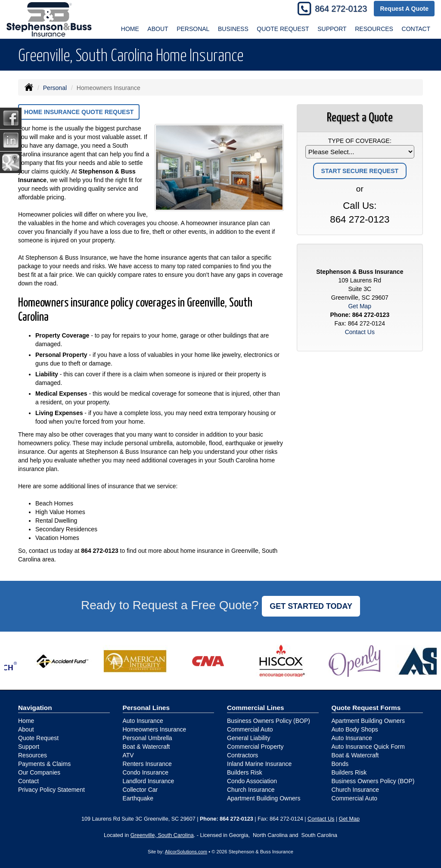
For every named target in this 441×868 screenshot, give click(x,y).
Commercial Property (255, 747)
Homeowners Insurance (155, 729)
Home (130, 29)
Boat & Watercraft (146, 747)
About (158, 29)
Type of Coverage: (360, 141)
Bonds (340, 764)
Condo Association (252, 781)
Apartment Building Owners (264, 798)
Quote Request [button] (283, 29)
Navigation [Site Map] (35, 708)
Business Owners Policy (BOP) (269, 721)
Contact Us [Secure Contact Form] (360, 332)
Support (29, 747)
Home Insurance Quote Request (79, 112)
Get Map (360, 306)
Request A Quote (404, 9)
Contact (416, 29)
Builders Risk (245, 772)
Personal (55, 88)
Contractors (242, 755)
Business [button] (233, 29)
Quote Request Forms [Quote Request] (366, 708)
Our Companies (39, 772)
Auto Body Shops (355, 729)
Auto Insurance (143, 721)
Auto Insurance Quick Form (368, 747)
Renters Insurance (147, 764)
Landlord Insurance (149, 781)
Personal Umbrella (148, 738)
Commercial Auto (250, 729)
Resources (33, 755)
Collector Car (140, 790)
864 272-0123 (341, 9)
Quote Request (38, 738)
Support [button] (332, 29)
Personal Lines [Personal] (146, 708)
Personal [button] (193, 29)
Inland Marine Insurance (259, 764)
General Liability (248, 738)
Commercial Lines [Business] (256, 708)
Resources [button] (374, 29)
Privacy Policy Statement (51, 790)
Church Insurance (251, 790)
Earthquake (138, 798)
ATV (128, 755)
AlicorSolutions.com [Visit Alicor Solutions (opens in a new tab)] (186, 852)
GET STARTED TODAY (311, 606)
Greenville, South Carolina (162, 835)
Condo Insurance (146, 772)
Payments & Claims (44, 764)
